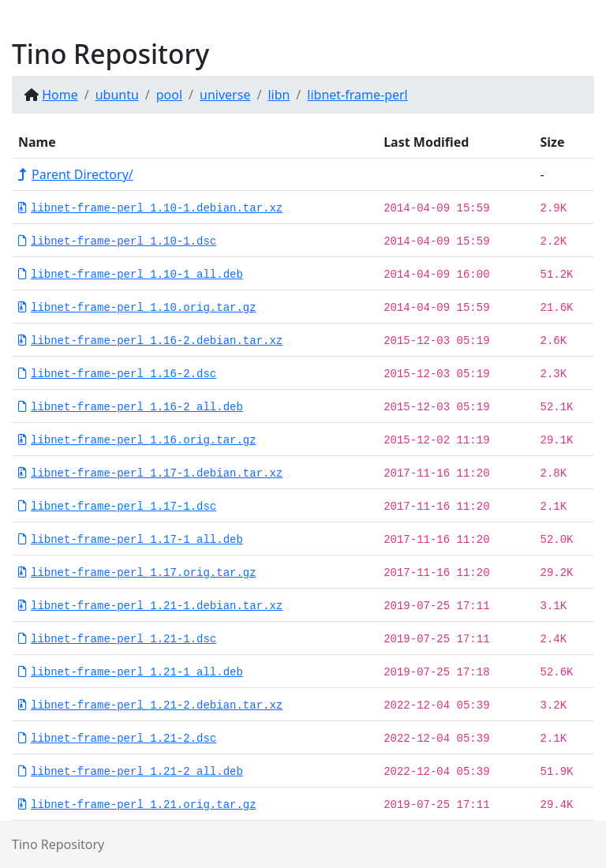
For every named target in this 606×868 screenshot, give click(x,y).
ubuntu (117, 95)
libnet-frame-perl (357, 95)
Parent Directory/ (76, 174)
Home (60, 95)
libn (279, 95)
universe (225, 95)
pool (169, 95)
